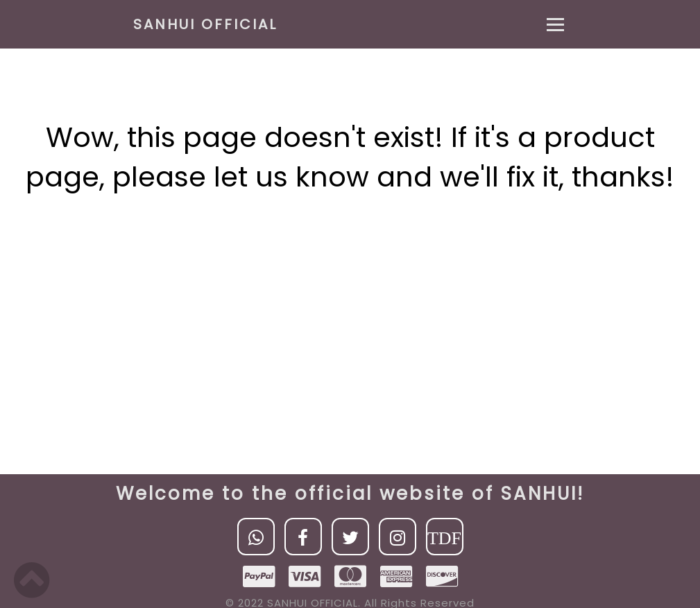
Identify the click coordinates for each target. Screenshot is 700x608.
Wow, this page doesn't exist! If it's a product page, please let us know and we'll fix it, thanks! (350, 157)
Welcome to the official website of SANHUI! (350, 494)
